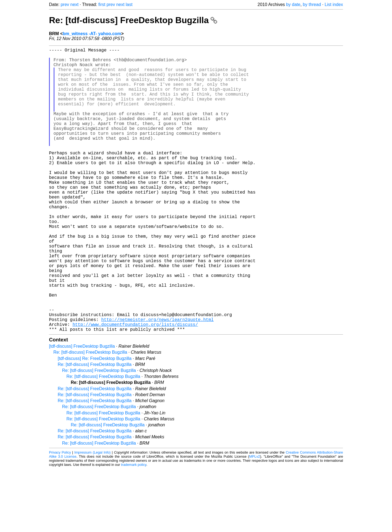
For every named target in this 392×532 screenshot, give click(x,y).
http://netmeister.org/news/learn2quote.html (157, 380)
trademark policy (134, 528)
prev (65, 4)
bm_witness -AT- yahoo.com (92, 34)
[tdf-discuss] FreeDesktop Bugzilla (82, 409)
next (74, 4)
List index (334, 4)
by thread (312, 4)
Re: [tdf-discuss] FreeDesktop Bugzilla (133, 20)
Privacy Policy (60, 516)
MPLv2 (255, 520)
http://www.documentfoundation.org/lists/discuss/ (135, 386)
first (102, 4)
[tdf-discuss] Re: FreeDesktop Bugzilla (95, 422)
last (129, 4)
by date (293, 4)
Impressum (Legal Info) (92, 516)
